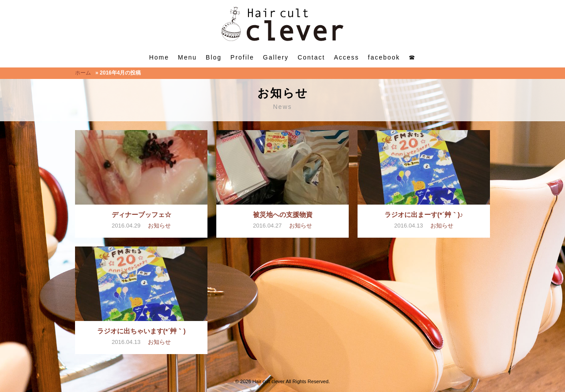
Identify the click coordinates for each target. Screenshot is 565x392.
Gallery (276, 57)
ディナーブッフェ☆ (141, 215)
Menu (187, 57)
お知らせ (159, 226)
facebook (384, 57)
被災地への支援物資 (283, 215)
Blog (214, 57)
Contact (311, 57)
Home (159, 57)
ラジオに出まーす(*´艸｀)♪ (424, 215)
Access (346, 57)
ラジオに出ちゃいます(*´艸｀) (141, 331)
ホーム (83, 73)
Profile (242, 57)
